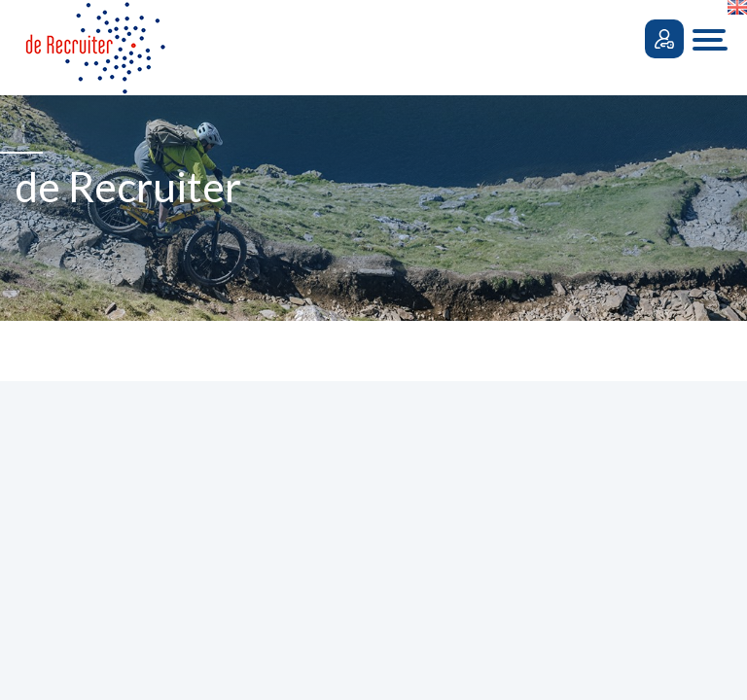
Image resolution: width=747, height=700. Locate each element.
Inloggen (664, 39)
